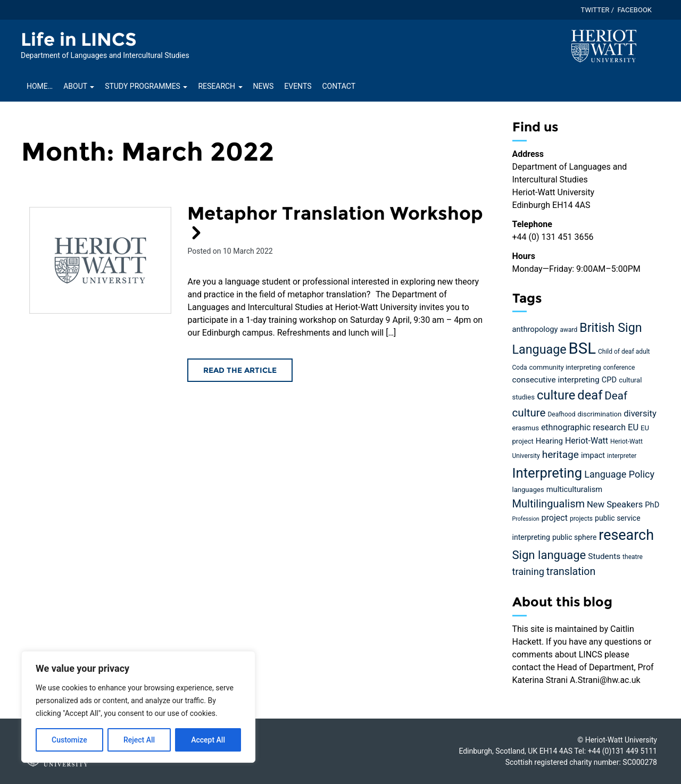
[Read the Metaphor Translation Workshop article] (100, 260)
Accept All (208, 740)
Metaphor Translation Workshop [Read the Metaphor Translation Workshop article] (335, 222)
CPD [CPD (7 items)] (609, 380)
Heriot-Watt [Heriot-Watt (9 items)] (587, 441)
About (79, 86)
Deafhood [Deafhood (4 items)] (561, 414)
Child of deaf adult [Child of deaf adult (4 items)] (624, 352)
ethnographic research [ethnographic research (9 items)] (583, 427)
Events (298, 86)
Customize (69, 740)
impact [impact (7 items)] (593, 455)
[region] (138, 707)
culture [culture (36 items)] (556, 395)
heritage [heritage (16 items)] (560, 454)
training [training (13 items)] (528, 572)
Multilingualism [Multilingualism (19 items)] (549, 504)
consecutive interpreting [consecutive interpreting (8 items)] (556, 380)
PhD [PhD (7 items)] (652, 505)
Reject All (139, 740)
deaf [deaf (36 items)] (590, 395)
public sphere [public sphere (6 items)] (574, 537)
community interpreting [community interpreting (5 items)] (565, 367)
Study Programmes (146, 86)
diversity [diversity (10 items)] (640, 414)
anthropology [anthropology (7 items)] (535, 329)
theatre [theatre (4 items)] (633, 557)
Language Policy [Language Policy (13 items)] (619, 474)
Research (220, 86)
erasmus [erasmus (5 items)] (526, 428)
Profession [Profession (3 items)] (526, 519)
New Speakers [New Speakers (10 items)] (615, 504)
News (264, 86)
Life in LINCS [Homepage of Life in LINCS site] (79, 39)
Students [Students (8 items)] (604, 556)
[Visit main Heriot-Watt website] (604, 45)
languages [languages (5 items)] (528, 490)
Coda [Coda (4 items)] (520, 368)
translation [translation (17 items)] (571, 572)
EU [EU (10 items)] (633, 427)
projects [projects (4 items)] (581, 519)
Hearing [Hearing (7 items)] (549, 441)
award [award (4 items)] (568, 330)
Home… (40, 86)
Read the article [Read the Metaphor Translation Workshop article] (240, 370)
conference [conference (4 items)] (619, 368)
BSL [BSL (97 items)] (582, 348)
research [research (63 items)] (626, 535)
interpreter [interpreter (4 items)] (622, 456)
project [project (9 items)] (555, 518)
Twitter (595, 10)
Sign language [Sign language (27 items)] (549, 555)
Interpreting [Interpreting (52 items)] (547, 473)
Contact (339, 86)
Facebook (634, 10)
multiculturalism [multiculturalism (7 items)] (574, 489)
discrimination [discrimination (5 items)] (599, 414)
